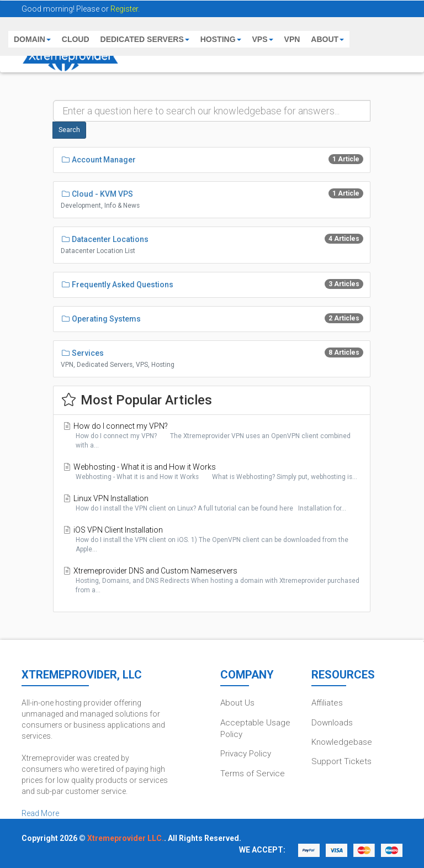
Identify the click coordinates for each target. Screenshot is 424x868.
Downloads (332, 723)
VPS (263, 39)
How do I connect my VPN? (212, 436)
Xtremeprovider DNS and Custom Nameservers (212, 581)
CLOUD (76, 39)
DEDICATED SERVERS (145, 39)
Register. (125, 9)
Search (69, 130)
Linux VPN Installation (212, 504)
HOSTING (221, 39)
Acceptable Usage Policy (255, 728)
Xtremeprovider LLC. (126, 838)
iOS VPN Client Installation (212, 540)
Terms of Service (253, 774)
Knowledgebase (342, 742)
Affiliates (327, 703)
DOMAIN (32, 39)
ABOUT (327, 39)
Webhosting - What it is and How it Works (212, 472)
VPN (292, 39)
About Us (237, 703)
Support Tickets (341, 761)
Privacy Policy (246, 754)
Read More (40, 813)
